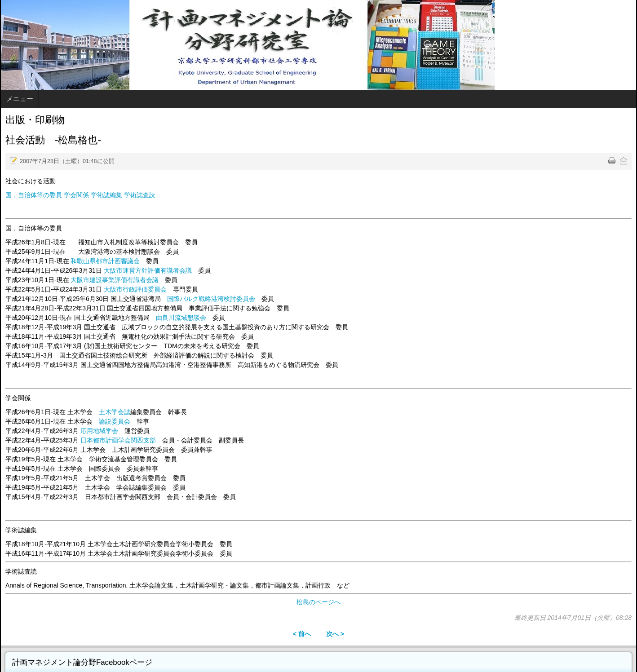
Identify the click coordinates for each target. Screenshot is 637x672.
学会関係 (76, 195)
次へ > (335, 634)
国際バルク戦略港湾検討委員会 (211, 299)
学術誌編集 (107, 195)
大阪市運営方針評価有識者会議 (148, 270)
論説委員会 (115, 421)
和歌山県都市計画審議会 (105, 261)
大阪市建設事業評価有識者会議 (115, 280)
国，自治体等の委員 (34, 195)
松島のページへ (318, 602)
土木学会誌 (115, 412)
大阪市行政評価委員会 (135, 289)
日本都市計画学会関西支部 (118, 440)
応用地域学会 (99, 431)
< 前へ (302, 634)
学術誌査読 (140, 195)
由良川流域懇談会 (181, 318)
